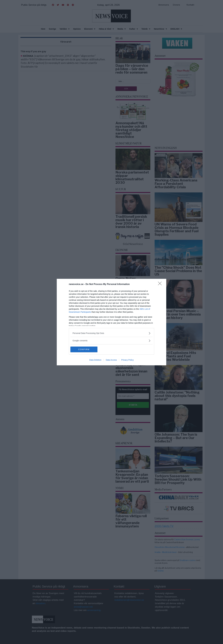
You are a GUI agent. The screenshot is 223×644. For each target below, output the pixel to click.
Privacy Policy (127, 360)
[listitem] (111, 333)
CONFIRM (84, 349)
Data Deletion (95, 360)
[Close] (161, 284)
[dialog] (111, 322)
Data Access (111, 360)
